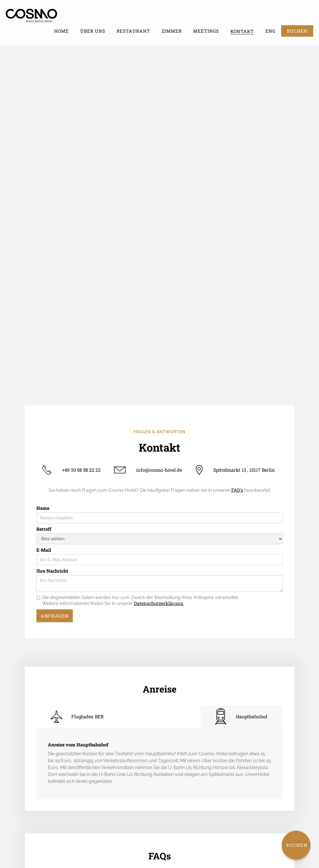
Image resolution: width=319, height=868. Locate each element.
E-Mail (44, 550)
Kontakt (242, 31)
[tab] (77, 717)
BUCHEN (297, 31)
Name (43, 508)
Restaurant (133, 31)
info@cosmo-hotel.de (159, 470)
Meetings (206, 31)
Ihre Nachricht (52, 571)
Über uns (93, 31)
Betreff (44, 529)
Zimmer (172, 31)
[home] (38, 14)
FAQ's (237, 490)
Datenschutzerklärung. (159, 603)
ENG (270, 31)
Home (61, 31)
